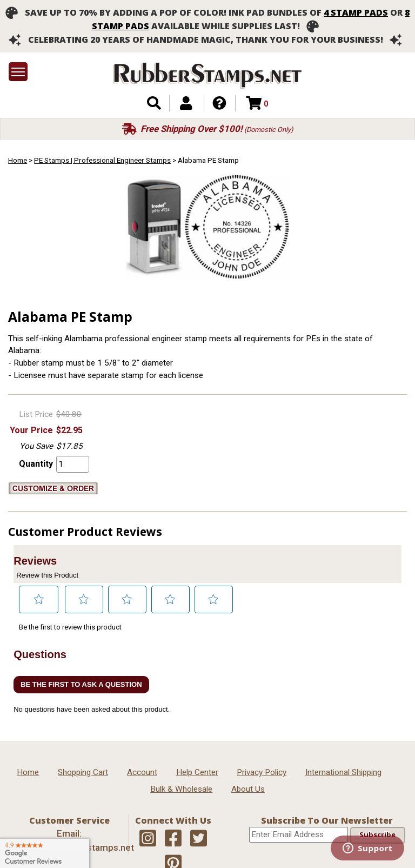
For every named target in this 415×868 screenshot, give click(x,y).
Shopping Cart (83, 772)
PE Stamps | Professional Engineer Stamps (102, 160)
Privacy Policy (262, 772)
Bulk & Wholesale (181, 789)
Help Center (197, 772)
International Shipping (343, 772)
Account (142, 772)
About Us (248, 789)
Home (18, 160)
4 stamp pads (356, 12)
